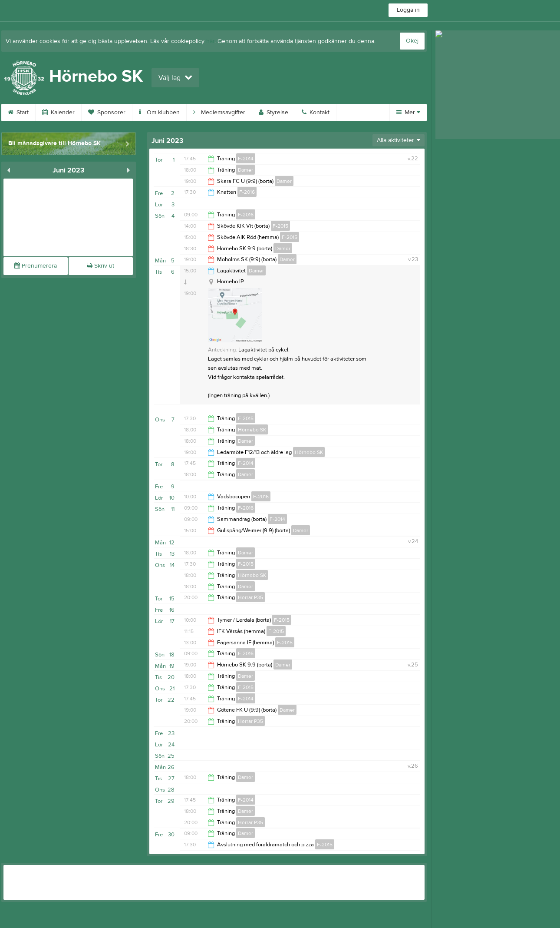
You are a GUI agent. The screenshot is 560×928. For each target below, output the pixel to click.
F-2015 (280, 226)
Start (18, 113)
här (210, 41)
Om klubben (159, 113)
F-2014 (246, 159)
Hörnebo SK (252, 430)
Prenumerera (36, 266)
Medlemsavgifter (219, 113)
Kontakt (316, 113)
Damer (245, 170)
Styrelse (273, 113)
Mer (408, 113)
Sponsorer (107, 113)
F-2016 (247, 192)
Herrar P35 (250, 597)
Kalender (58, 113)
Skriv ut (100, 266)
